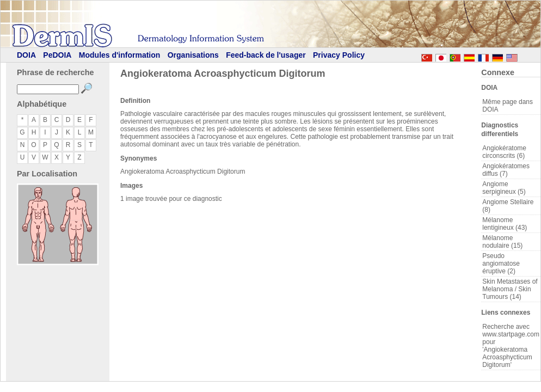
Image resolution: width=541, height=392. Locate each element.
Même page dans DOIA (508, 106)
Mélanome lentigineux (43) (505, 224)
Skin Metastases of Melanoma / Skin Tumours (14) (510, 289)
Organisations (193, 55)
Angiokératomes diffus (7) (506, 170)
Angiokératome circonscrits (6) (504, 152)
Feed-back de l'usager (266, 55)
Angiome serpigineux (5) (504, 188)
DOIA (26, 55)
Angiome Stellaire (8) (508, 206)
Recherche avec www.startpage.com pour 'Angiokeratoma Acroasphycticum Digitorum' (511, 346)
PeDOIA (57, 55)
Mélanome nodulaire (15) (502, 242)
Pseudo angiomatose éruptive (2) (501, 264)
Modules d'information (120, 55)
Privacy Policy (339, 55)
